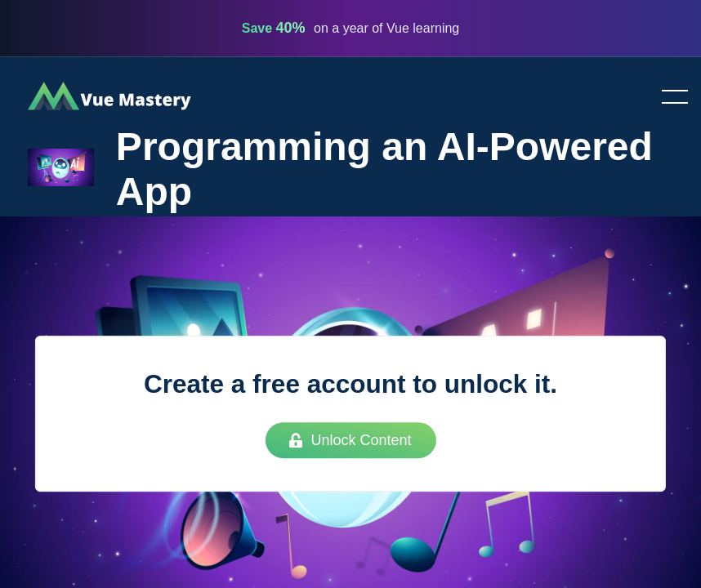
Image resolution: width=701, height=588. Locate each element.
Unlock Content (350, 440)
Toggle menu (668, 98)
